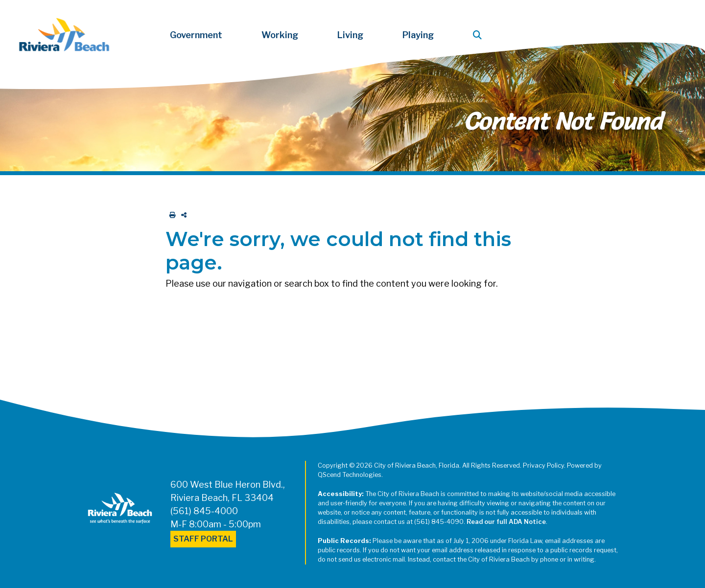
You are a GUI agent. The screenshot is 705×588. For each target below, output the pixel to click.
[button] (479, 35)
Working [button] (280, 35)
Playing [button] (418, 35)
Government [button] (196, 35)
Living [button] (350, 35)
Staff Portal (203, 539)
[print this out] (171, 215)
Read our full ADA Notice (506, 522)
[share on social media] (182, 215)
